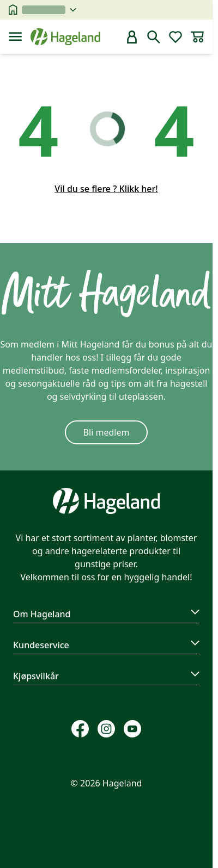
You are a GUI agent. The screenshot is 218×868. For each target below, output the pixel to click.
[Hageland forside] (65, 37)
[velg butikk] (49, 10)
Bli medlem (107, 432)
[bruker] (132, 37)
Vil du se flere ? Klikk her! (106, 189)
